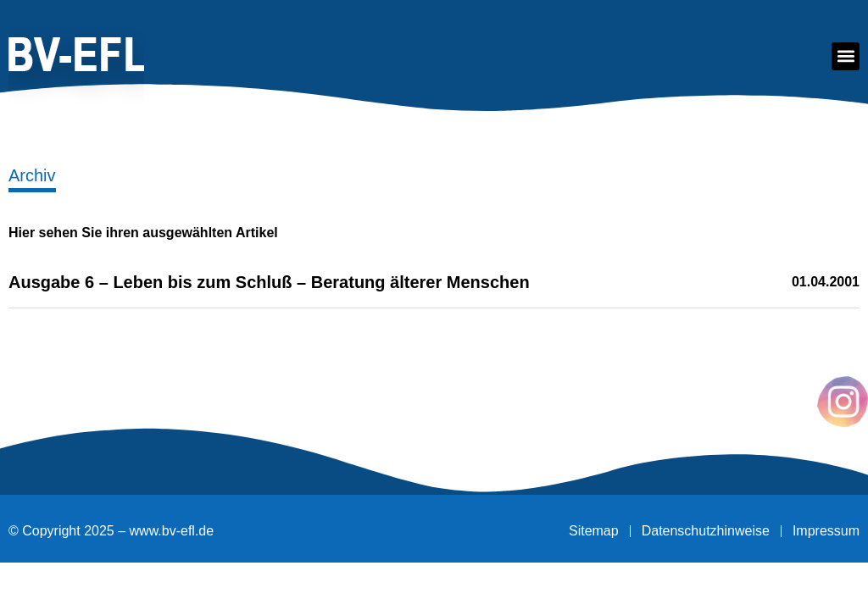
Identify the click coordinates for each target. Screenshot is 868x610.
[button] (846, 56)
